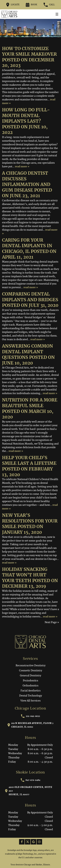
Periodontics (30, 681)
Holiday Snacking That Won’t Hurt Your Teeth (25, 575)
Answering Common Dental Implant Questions (28, 352)
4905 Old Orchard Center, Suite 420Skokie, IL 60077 (29, 791)
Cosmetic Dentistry (31, 671)
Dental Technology (31, 696)
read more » (22, 167)
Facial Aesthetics (31, 691)
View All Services (30, 701)
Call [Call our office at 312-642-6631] (49, 5)
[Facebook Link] (22, 842)
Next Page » (52, 622)
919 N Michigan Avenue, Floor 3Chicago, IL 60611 (31, 725)
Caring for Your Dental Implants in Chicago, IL (27, 246)
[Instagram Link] (39, 842)
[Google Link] (33, 842)
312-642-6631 (30, 716)
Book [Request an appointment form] (31, 5)
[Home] (9, 14)
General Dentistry (30, 676)
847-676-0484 (31, 780)
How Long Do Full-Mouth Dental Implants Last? (26, 116)
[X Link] (28, 842)
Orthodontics (30, 686)
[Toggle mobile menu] (57, 14)
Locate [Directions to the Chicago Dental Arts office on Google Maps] (13, 5)
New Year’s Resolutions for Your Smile (30, 521)
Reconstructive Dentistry (31, 666)
